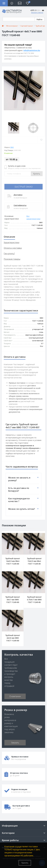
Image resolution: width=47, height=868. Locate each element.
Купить (37, 174)
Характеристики (12, 242)
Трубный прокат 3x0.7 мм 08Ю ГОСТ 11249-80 (13, 600)
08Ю (12, 147)
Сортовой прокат (27, 26)
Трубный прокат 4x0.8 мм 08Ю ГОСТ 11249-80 (13, 638)
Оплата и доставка (13, 248)
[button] (20, 3)
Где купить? (9, 254)
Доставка (18, 195)
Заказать (15, 743)
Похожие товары (12, 259)
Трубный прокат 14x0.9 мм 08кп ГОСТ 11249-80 (13, 561)
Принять (25, 863)
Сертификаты (20, 205)
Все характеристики (33, 217)
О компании (15, 696)
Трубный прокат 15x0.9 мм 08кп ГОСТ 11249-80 (34, 561)
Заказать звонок (37, 13)
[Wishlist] (41, 140)
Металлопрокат (12, 26)
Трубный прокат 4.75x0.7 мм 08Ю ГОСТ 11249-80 (34, 600)
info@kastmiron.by (32, 50)
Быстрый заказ (24, 187)
